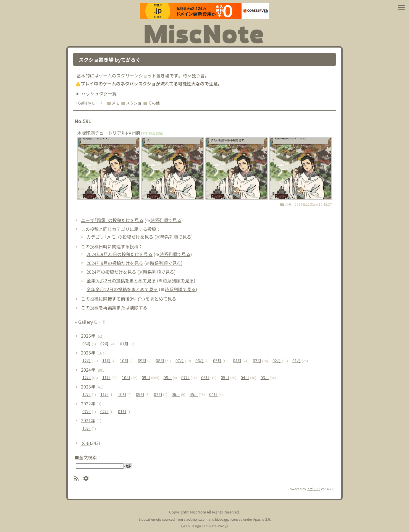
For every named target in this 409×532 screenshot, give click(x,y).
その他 (154, 103)
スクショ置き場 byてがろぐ (110, 59)
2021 (88, 420)
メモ (116, 103)
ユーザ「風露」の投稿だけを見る (112, 220)
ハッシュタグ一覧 (99, 93)
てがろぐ (313, 489)
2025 (88, 353)
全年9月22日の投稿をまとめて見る (121, 280)
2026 (88, 336)
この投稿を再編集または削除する (114, 307)
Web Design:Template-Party (204, 526)
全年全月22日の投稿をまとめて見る (122, 289)
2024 (88, 370)
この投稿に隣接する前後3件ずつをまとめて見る (129, 299)
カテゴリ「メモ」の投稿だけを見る (120, 237)
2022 (88, 403)
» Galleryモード (89, 103)
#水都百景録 (153, 133)
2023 (88, 387)
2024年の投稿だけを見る (111, 272)
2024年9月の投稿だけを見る (115, 263)
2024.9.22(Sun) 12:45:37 (313, 204)
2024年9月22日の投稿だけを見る (120, 254)
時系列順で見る (166, 220)
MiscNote (198, 512)
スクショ (134, 103)
